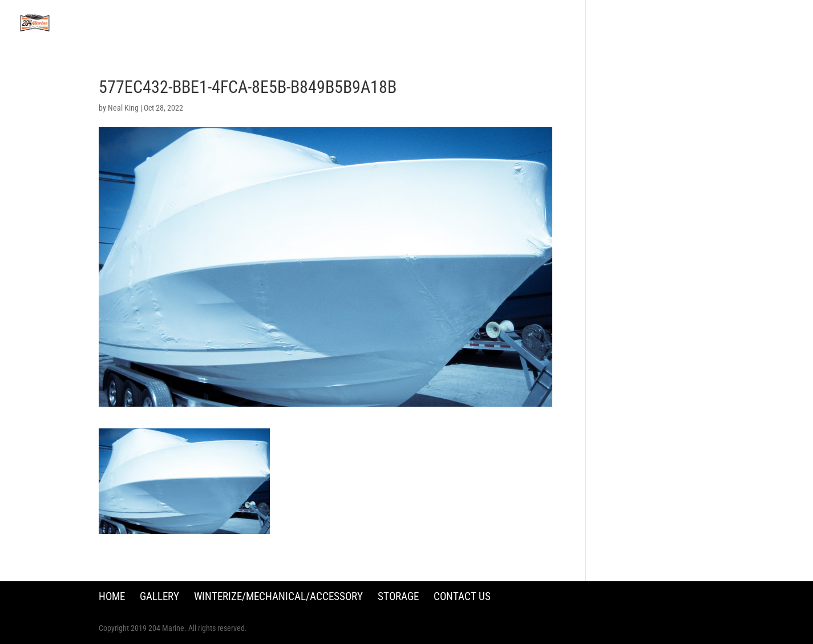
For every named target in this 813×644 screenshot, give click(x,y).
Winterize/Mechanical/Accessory (278, 596)
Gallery (159, 596)
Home (112, 596)
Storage (398, 596)
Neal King (123, 108)
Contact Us (462, 596)
